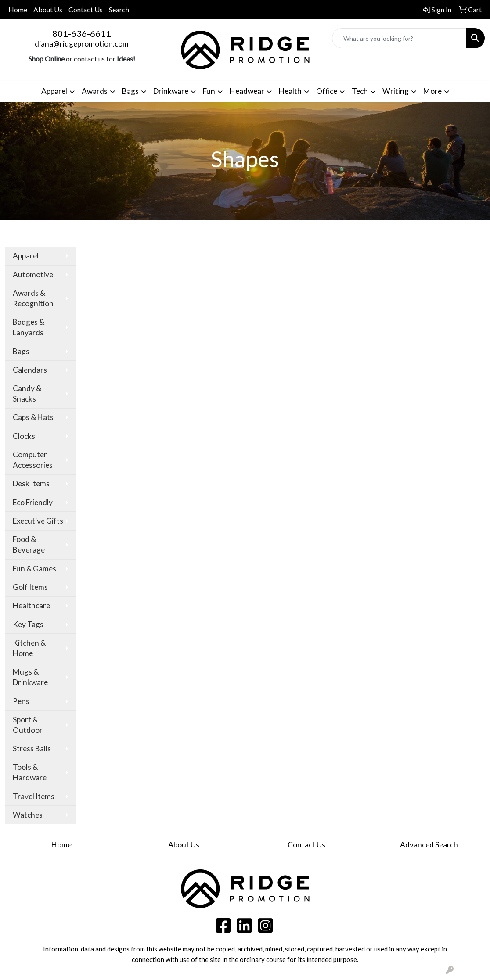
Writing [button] (396, 91)
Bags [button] (130, 91)
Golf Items (30, 587)
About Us (48, 9)
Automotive (33, 275)
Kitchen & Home (29, 648)
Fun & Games (34, 569)
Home (18, 9)
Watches (28, 815)
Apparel (26, 256)
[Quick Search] (399, 38)
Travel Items (34, 796)
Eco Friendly (33, 502)
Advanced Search (429, 845)
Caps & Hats (33, 417)
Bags (21, 351)
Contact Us (86, 9)
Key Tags (28, 624)
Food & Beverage (29, 544)
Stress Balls (32, 748)
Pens (21, 701)
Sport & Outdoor (28, 725)
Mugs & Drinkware (30, 677)
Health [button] (290, 91)
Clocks (24, 436)
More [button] (432, 91)
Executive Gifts (38, 521)
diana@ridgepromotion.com (82, 44)
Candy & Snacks (27, 393)
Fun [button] (209, 91)
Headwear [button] (247, 91)
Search (119, 9)
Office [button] (327, 91)
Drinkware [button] (171, 91)
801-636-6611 (82, 33)
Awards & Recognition (33, 298)
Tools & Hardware (30, 772)
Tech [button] (360, 91)
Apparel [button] (54, 91)
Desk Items (31, 483)
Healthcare (31, 605)
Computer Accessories (33, 460)
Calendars (30, 370)
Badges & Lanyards (29, 327)
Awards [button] (95, 91)
